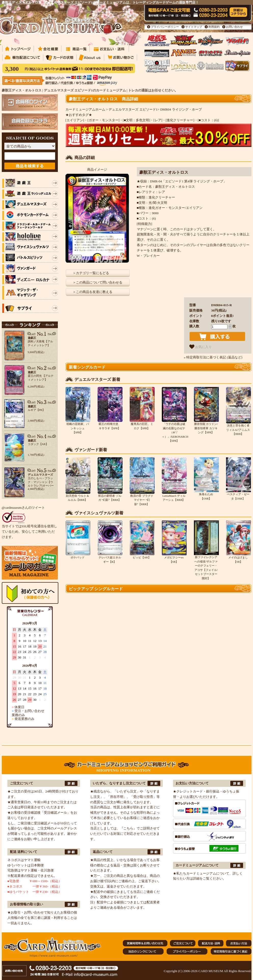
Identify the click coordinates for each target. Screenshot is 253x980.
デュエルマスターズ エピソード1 (133, 109)
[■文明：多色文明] (137, 120)
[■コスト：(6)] (208, 120)
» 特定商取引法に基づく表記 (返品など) (213, 357)
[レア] (158, 120)
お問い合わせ (234, 27)
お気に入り (201, 347)
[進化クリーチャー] (180, 120)
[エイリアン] (75, 120)
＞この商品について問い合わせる (97, 282)
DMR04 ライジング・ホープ (181, 109)
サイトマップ (194, 27)
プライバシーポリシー (165, 27)
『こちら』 (128, 828)
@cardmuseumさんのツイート (23, 508)
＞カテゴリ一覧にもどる (91, 273)
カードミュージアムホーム (85, 109)
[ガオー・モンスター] (103, 120)
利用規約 (214, 27)
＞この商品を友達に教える (92, 292)
